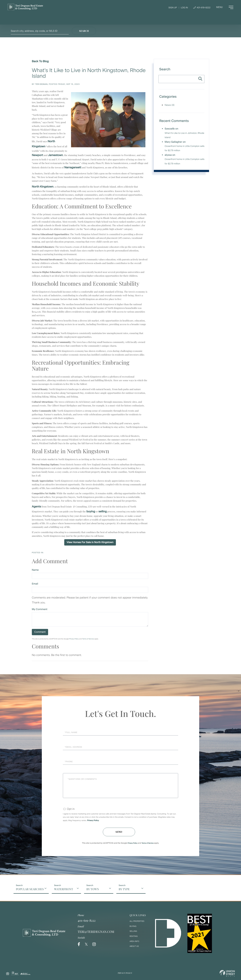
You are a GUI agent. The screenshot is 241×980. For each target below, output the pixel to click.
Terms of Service (88, 639)
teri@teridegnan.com (96, 932)
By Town (93, 889)
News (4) (170, 105)
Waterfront (64, 889)
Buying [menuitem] (133, 926)
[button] (84, 31)
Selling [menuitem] (133, 931)
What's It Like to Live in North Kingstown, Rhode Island (89, 73)
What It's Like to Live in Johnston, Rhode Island (184, 135)
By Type (124, 889)
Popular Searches (30, 889)
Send (119, 832)
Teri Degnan (41, 84)
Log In (184, 8)
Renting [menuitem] (134, 936)
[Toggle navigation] (225, 7)
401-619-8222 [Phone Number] (202, 8)
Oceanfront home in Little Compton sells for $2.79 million (185, 148)
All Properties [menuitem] (137, 921)
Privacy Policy (74, 639)
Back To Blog (40, 61)
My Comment (40, 609)
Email (35, 584)
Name (35, 570)
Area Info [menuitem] (134, 941)
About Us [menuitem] (134, 946)
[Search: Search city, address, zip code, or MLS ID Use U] (40, 31)
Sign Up (173, 8)
